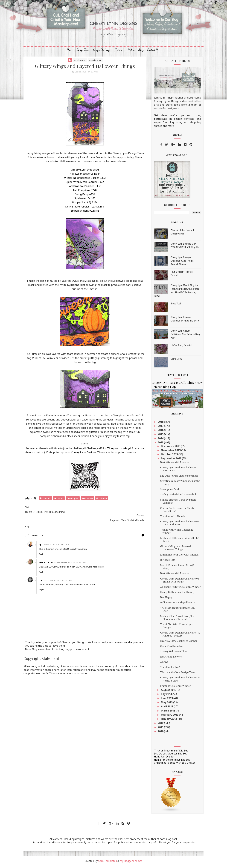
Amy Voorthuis (50, 560)
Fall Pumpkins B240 (84, 192)
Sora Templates (108, 863)
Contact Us (153, 52)
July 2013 (165, 696)
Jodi (44, 578)
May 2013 (165, 704)
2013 (159, 444)
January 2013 (167, 721)
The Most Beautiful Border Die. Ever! (176, 611)
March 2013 (167, 712)
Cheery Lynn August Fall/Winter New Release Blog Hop (183, 336)
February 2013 (168, 716)
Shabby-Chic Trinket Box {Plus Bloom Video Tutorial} (176, 619)
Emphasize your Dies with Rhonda (178, 556)
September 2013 (170, 460)
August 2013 (167, 692)
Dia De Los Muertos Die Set (169, 755)
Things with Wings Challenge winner (175, 533)
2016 (159, 432)
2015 (159, 436)
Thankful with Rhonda (171, 518)
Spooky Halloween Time (172, 653)
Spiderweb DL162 (84, 200)
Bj (42, 542)
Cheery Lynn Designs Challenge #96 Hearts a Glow (179, 681)
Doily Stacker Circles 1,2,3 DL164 (84, 208)
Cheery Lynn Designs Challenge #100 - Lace (176, 470)
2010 (159, 733)
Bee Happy (164, 599)
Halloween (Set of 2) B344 (84, 175)
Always (163, 664)
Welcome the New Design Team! (177, 674)
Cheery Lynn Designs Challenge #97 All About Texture (179, 636)
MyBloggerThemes (131, 863)
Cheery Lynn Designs (90, 454)
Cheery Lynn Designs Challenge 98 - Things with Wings (179, 582)
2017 (159, 428)
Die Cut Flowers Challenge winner (178, 477)
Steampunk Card (168, 491)
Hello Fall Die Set (162, 758)
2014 (159, 440)
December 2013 (169, 448)
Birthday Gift (166, 561)
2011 (159, 729)
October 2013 (168, 456)
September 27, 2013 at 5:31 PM (74, 560)
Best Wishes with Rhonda (173, 464)
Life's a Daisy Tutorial (179, 347)
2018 (159, 423)
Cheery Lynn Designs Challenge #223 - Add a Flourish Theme (180, 262)
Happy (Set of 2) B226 (84, 204)
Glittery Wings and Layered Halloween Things (174, 549)
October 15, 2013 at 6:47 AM (61, 578)
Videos (131, 52)
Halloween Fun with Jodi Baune (176, 604)
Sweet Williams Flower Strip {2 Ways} (176, 568)
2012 (159, 725)
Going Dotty (175, 360)
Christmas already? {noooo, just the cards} (178, 484)
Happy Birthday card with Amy (176, 594)
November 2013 (169, 452)
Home (70, 52)
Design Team (83, 52)
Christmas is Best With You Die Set (173, 764)
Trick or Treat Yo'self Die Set (169, 752)
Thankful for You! (168, 669)
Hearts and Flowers (169, 658)
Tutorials (120, 52)
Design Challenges (102, 52)
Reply (44, 552)
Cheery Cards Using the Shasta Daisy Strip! (176, 511)
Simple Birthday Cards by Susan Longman (176, 503)
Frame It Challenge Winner (174, 687)
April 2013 (166, 708)
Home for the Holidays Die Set (170, 761)
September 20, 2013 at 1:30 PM (58, 542)
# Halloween (80, 62)
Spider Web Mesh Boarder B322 (84, 184)
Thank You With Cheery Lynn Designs (175, 627)
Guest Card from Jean (171, 648)
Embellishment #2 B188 (84, 212)
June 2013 (165, 700)
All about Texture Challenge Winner (179, 589)
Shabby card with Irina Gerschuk (177, 496)
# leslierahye (95, 62)
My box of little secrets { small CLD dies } (178, 541)
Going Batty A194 (84, 196)
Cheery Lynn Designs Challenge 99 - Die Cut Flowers (179, 525)
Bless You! (174, 305)
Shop (141, 52)
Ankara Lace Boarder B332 (84, 188)
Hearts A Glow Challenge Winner (177, 643)
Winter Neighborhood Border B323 (84, 180)
